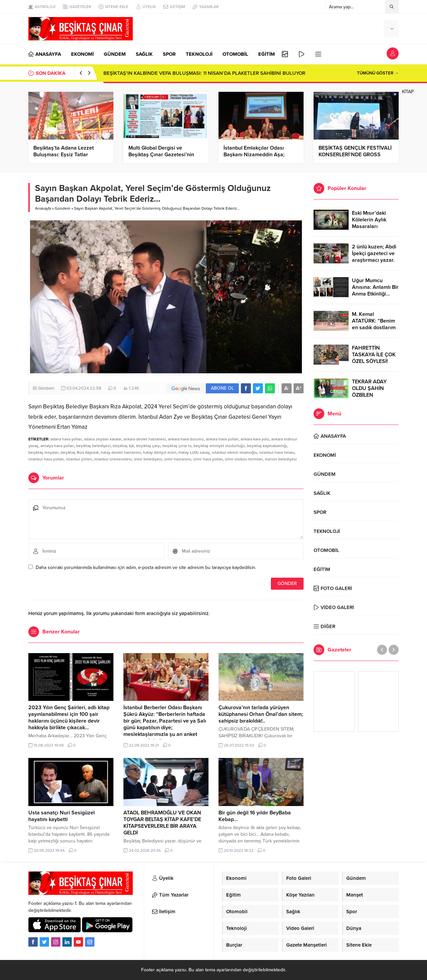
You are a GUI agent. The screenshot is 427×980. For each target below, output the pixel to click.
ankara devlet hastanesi (145, 439)
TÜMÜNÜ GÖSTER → (378, 73)
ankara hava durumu (186, 439)
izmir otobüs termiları (244, 459)
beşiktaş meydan (44, 452)
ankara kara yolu (255, 439)
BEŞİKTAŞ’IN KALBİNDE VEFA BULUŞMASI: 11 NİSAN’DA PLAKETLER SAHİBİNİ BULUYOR (204, 73)
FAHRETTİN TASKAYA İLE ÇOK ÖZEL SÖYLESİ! (374, 355)
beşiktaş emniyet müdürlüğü (219, 446)
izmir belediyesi (148, 459)
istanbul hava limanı (277, 452)
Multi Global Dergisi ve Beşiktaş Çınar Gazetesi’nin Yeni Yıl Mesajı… (161, 155)
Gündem (63, 208)
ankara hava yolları (222, 439)
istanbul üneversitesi (113, 459)
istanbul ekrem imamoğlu (235, 452)
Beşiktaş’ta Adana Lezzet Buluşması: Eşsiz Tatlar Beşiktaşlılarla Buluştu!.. (64, 155)
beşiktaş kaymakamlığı (267, 446)
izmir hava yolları (208, 459)
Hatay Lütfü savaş (194, 452)
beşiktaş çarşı (148, 446)
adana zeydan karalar (103, 439)
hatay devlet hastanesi (121, 452)
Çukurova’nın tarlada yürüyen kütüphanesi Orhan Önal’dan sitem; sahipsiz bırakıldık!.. (261, 714)
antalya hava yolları (57, 446)
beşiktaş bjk (123, 446)
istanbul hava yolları (46, 459)
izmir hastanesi (178, 459)
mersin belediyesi (281, 459)
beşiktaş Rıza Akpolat (80, 452)
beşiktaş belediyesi (93, 446)
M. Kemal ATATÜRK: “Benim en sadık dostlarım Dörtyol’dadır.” (374, 324)
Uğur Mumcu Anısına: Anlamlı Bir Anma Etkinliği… (375, 287)
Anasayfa (43, 208)
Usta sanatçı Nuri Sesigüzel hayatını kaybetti (62, 816)
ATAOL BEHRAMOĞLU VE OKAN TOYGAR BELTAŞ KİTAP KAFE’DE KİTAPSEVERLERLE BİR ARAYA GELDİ (162, 823)
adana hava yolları (66, 439)
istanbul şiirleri (79, 459)
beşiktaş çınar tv (177, 446)
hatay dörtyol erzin (160, 452)
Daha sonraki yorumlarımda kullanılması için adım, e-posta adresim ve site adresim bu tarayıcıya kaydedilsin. (146, 567)
